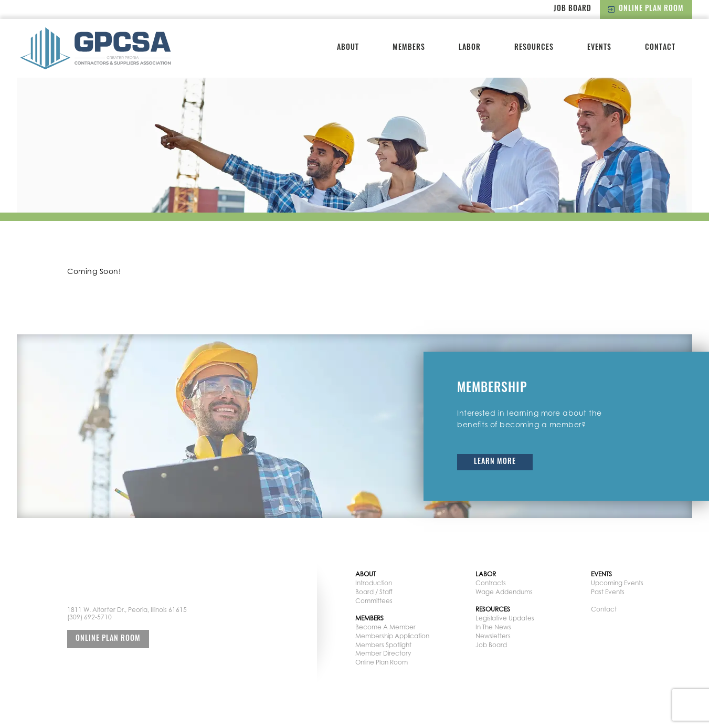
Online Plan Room (646, 9)
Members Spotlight (383, 645)
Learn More (495, 462)
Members (409, 48)
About (348, 48)
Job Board (573, 9)
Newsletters (493, 636)
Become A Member (385, 627)
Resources (534, 48)
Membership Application (392, 636)
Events (599, 48)
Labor (470, 48)
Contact (660, 48)
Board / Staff (374, 592)
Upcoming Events (617, 583)
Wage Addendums (504, 592)
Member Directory (383, 653)
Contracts (491, 583)
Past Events (608, 592)
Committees (374, 601)
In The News (493, 627)
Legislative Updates (505, 618)
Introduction (374, 583)
